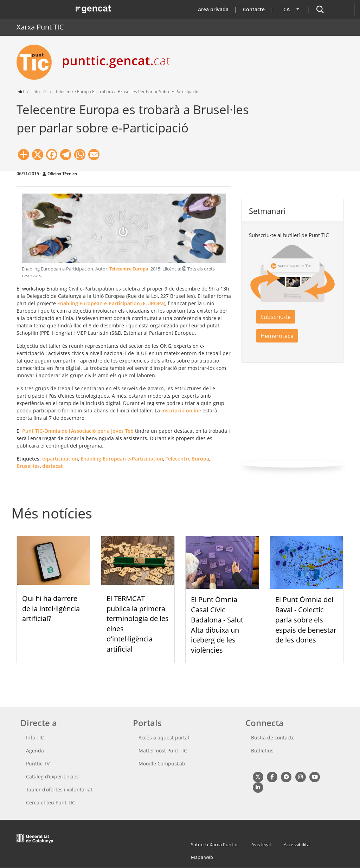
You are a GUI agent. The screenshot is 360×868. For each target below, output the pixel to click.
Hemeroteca (277, 336)
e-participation (60, 459)
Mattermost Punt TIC (163, 750)
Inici (20, 92)
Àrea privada (213, 9)
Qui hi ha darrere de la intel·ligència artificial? (51, 609)
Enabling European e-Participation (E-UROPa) (111, 303)
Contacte (254, 9)
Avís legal (261, 844)
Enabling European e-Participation (122, 459)
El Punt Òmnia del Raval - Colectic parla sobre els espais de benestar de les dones (306, 620)
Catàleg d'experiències (52, 776)
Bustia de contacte (273, 738)
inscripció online (181, 410)
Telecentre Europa (129, 269)
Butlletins (262, 750)
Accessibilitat (298, 844)
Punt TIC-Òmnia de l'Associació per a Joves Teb (78, 431)
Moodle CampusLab (162, 763)
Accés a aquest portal (164, 738)
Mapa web (202, 857)
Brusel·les (28, 466)
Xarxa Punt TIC (40, 27)
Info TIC (35, 738)
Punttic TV (38, 763)
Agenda (35, 750)
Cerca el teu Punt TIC (51, 802)
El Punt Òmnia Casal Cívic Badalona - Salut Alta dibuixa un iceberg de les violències (217, 625)
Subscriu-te (276, 317)
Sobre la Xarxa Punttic (215, 844)
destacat (53, 466)
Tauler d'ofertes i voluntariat (59, 789)
